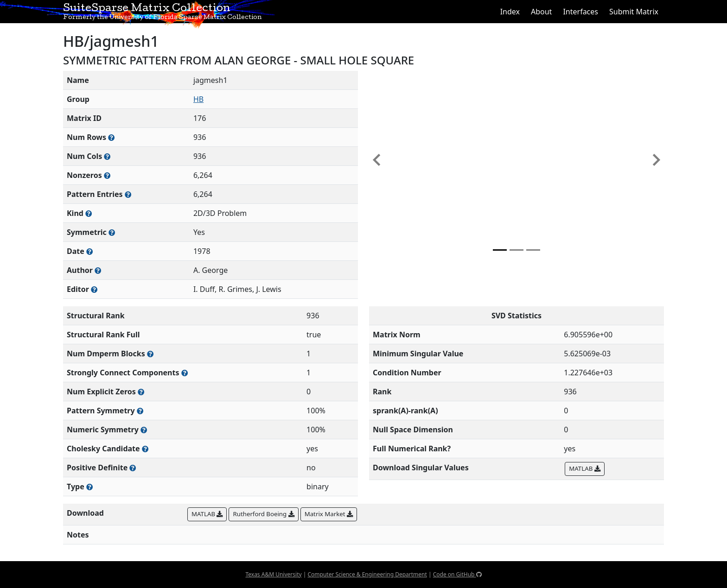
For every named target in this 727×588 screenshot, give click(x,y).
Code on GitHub (457, 574)
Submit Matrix (634, 12)
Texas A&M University (273, 574)
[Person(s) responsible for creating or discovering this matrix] (98, 270)
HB (198, 99)
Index (510, 12)
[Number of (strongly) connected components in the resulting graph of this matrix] (185, 373)
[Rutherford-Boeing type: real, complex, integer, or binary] (89, 487)
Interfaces (580, 12)
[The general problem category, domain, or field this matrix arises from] (89, 213)
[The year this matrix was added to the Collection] (89, 251)
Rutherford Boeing (263, 514)
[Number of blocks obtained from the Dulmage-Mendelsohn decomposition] (150, 354)
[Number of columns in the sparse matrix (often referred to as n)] (107, 156)
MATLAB (584, 468)
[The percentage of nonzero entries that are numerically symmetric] (144, 430)
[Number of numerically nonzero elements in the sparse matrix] (107, 175)
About (541, 12)
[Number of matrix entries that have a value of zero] (141, 392)
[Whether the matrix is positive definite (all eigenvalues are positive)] (133, 468)
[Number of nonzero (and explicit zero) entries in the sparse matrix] (128, 194)
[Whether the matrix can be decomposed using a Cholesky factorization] (145, 449)
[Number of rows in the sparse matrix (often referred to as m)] (111, 137)
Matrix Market (329, 514)
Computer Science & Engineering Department (367, 574)
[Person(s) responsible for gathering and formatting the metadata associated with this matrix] (94, 289)
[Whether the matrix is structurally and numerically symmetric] (112, 232)
